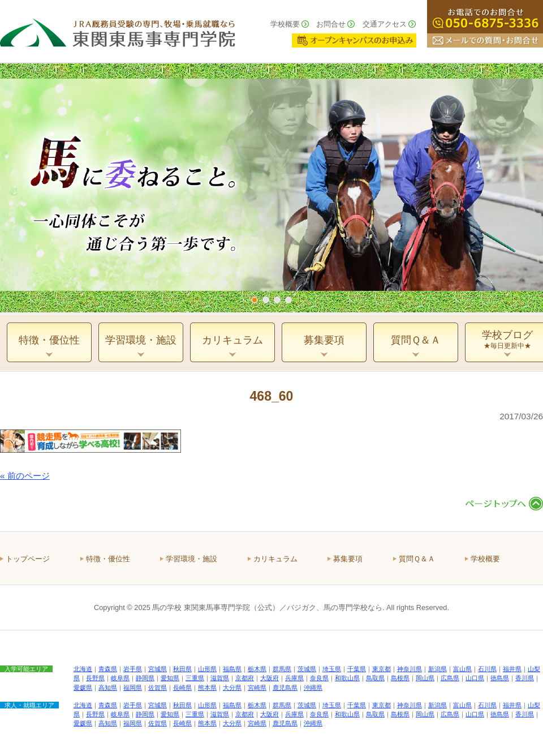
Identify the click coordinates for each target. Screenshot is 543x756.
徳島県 (500, 678)
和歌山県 (347, 678)
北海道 (83, 669)
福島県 (232, 669)
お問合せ (331, 24)
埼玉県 (332, 669)
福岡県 (133, 688)
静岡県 (145, 678)
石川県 (487, 669)
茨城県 (307, 669)
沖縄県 (313, 688)
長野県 (95, 678)
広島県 (450, 678)
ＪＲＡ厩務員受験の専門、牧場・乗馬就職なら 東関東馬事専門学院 (118, 31)
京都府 (245, 678)
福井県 (512, 669)
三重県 (195, 678)
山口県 (475, 678)
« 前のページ (25, 476)
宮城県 (158, 669)
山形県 (207, 669)
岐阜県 (120, 678)
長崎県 (182, 688)
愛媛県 (83, 688)
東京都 (382, 669)
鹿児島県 (285, 688)
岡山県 (425, 678)
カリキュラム (275, 559)
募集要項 (348, 559)
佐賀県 (158, 688)
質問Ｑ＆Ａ (417, 559)
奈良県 (319, 678)
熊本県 (207, 688)
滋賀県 (220, 678)
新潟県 (438, 669)
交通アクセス (385, 24)
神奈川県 (410, 669)
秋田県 (182, 669)
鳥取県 (375, 678)
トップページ (28, 559)
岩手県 (133, 669)
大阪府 (270, 678)
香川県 (525, 678)
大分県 (232, 688)
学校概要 (285, 24)
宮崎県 (257, 688)
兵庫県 (294, 678)
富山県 (462, 669)
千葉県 (357, 669)
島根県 (400, 678)
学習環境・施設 (191, 559)
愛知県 (170, 678)
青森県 (108, 669)
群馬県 (282, 669)
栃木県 (257, 669)
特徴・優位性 (108, 559)
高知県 (108, 688)
